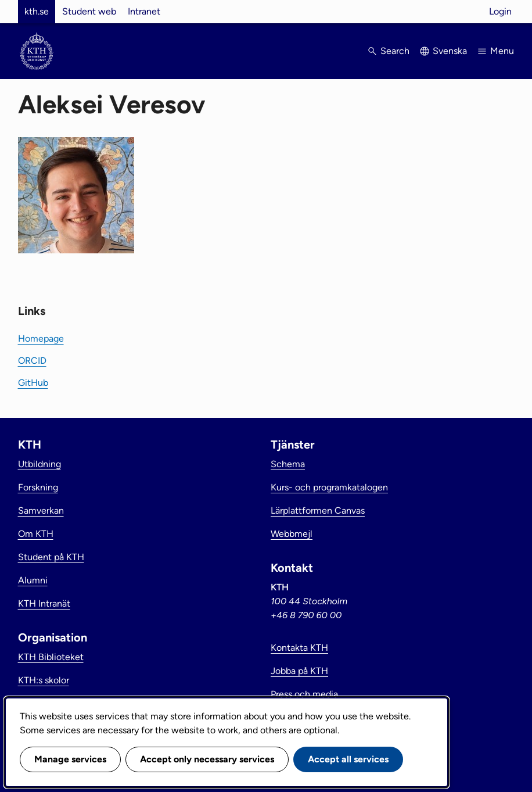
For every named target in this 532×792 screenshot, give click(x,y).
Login (500, 11)
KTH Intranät (44, 603)
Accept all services (348, 759)
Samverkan (41, 510)
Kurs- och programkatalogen (329, 487)
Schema (288, 464)
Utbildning (39, 464)
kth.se (37, 11)
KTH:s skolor (44, 680)
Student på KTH (51, 557)
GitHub (33, 383)
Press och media (304, 694)
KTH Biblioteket (51, 657)
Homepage (41, 338)
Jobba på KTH (299, 671)
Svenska (450, 51)
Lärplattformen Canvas (318, 510)
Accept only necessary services (207, 759)
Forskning (38, 487)
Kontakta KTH (299, 648)
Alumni (33, 580)
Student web (89, 11)
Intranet (144, 11)
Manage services (70, 759)
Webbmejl (292, 534)
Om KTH (36, 534)
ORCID (32, 361)
